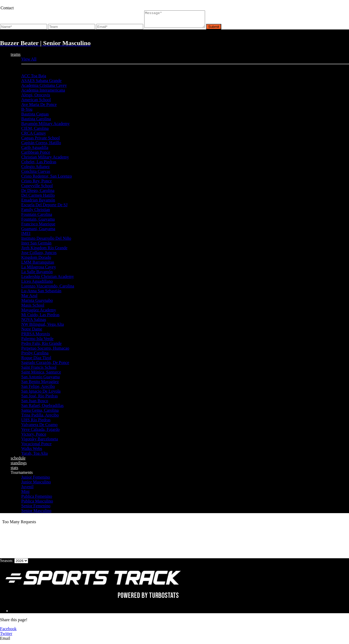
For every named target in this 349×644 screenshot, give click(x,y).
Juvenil (27, 490)
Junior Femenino (36, 480)
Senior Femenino (36, 509)
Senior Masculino (36, 514)
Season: (7, 564)
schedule (18, 461)
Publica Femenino (37, 499)
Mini (25, 495)
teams (16, 57)
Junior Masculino (36, 485)
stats (14, 471)
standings (19, 466)
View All (29, 62)
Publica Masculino (37, 504)
